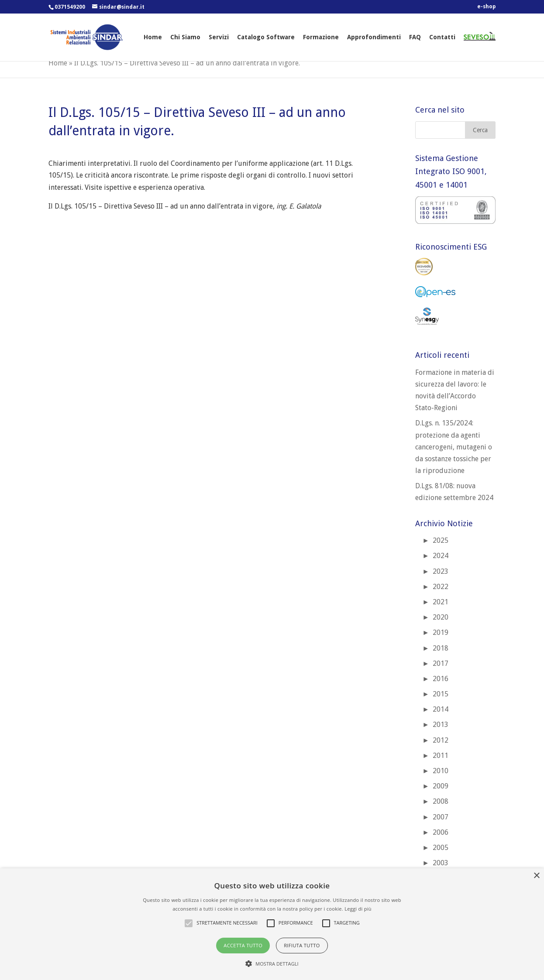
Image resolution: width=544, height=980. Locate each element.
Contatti (442, 37)
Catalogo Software (266, 37)
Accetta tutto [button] (243, 945)
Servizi (219, 37)
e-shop (486, 7)
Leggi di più (358, 909)
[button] (272, 964)
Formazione (321, 37)
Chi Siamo (185, 37)
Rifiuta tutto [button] (302, 945)
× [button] (536, 876)
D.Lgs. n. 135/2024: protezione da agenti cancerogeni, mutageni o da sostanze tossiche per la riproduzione (454, 447)
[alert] (272, 924)
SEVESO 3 (476, 45)
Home (153, 37)
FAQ (415, 37)
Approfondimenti (374, 37)
